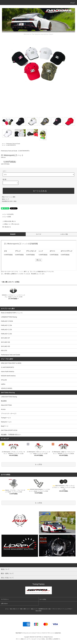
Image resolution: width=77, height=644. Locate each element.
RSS (37, 611)
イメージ (39, 234)
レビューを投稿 (5, 217)
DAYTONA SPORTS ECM (9, 430)
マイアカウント (5, 599)
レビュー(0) (64, 234)
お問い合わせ (4, 604)
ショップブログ (68, 609)
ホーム (4, 144)
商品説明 (13, 234)
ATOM (40, 611)
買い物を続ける (5, 227)
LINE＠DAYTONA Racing (9, 397)
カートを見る (43, 599)
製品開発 (4, 401)
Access (3, 409)
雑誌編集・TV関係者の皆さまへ (11, 434)
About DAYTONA (6, 405)
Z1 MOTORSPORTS (11, 145)
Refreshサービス (6, 422)
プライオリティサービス (9, 414)
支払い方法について (14, 609)
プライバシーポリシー (57, 609)
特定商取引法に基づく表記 (9, 201)
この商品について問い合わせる (10, 224)
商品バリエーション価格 (9, 197)
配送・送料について (25, 609)
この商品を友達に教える (8, 221)
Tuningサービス (7, 418)
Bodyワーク (5, 426)
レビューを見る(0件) (7, 214)
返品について (6, 199)
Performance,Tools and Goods (13, 144)
